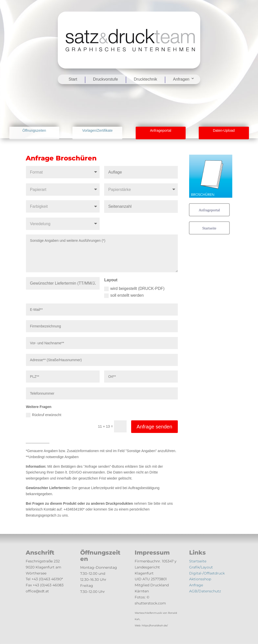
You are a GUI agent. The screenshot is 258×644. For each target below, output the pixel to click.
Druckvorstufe (106, 79)
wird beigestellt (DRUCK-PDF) (134, 289)
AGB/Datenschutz (205, 591)
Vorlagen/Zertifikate (97, 130)
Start (73, 79)
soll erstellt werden (124, 296)
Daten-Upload (224, 130)
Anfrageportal (161, 130)
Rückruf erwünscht (44, 415)
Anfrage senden (154, 427)
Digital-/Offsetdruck (207, 573)
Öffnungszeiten (34, 130)
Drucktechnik (146, 79)
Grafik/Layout (201, 567)
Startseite (198, 561)
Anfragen (181, 79)
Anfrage (196, 585)
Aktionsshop (200, 579)
